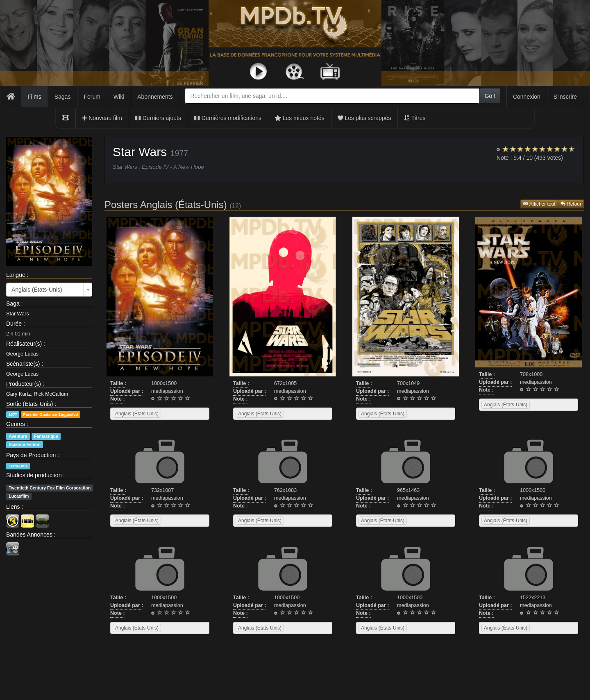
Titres (415, 118)
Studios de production (34, 475)
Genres (16, 424)
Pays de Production (31, 455)
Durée (14, 324)
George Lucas (22, 354)
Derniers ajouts (158, 118)
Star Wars (18, 314)
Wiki (119, 97)
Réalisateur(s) (24, 344)
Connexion (527, 97)
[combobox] (332, 96)
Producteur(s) (24, 384)
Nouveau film (102, 118)
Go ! (490, 96)
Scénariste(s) (23, 364)
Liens (13, 507)
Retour (571, 204)
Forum (92, 97)
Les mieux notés (300, 118)
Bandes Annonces (29, 535)
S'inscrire (565, 97)
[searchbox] (173, 414)
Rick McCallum (51, 394)
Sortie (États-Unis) (29, 404)
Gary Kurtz (18, 394)
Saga (13, 304)
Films (34, 97)
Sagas (63, 97)
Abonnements (155, 97)
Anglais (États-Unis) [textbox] (37, 290)
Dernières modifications (228, 118)
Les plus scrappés (364, 118)
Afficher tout (539, 204)
